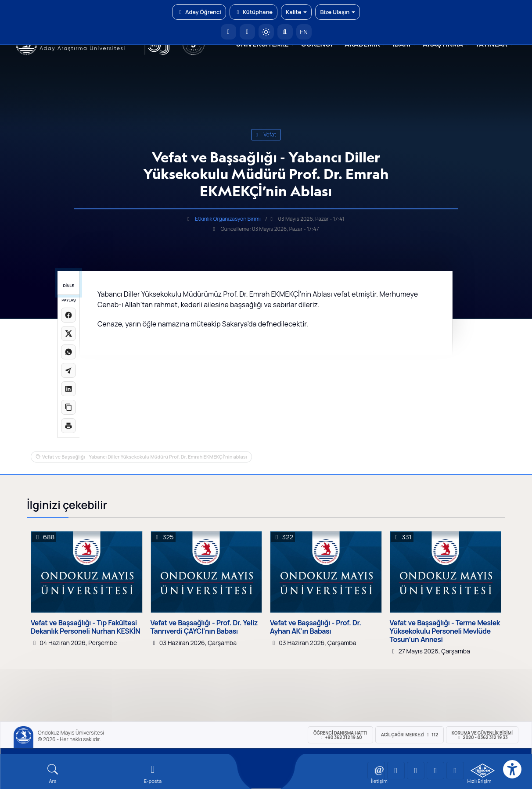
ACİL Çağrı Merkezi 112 (410, 735)
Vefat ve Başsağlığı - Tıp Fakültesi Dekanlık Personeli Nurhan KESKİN (85, 627)
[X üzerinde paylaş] (68, 334)
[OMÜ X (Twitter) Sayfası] (435, 771)
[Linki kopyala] (68, 407)
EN (304, 32)
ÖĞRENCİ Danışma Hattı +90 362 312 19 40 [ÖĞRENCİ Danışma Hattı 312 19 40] (340, 735)
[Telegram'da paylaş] (68, 370)
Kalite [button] (296, 12)
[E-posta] (247, 32)
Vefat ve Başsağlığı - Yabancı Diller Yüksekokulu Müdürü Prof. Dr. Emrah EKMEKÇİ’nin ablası (145, 457)
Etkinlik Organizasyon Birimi (228, 219)
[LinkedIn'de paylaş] (68, 389)
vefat (266, 134)
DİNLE (68, 285)
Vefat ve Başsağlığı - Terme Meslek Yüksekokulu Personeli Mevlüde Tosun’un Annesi (445, 631)
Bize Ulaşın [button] (338, 12)
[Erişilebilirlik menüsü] (512, 769)
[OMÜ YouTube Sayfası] (376, 771)
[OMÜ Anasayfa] (228, 32)
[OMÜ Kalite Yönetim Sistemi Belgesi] (483, 771)
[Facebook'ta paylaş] (68, 315)
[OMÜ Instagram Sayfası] (416, 771)
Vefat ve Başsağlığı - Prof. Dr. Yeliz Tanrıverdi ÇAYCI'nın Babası (204, 627)
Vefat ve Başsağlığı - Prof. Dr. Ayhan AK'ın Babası (316, 627)
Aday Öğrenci (199, 12)
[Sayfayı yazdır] (68, 426)
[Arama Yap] (285, 32)
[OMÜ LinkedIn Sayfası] (396, 771)
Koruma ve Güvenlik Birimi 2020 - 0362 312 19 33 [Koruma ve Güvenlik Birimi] (482, 735)
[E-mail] (153, 774)
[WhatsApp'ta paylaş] (68, 352)
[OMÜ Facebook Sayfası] (455, 771)
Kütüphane (253, 12)
